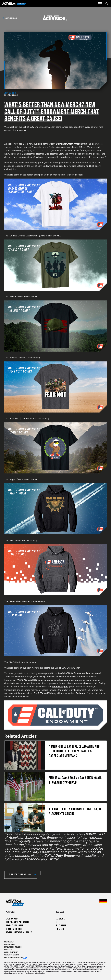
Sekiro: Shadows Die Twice (19, 933)
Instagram (61, 926)
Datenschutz (9, 950)
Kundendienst (10, 945)
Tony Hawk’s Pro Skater (18, 922)
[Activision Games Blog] (14, 4)
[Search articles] (107, 4)
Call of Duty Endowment (63, 856)
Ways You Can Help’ (27, 680)
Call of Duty (12, 919)
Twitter (53, 859)
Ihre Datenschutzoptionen (15, 958)
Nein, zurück (9, 18)
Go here (80, 693)
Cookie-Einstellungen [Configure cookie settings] (12, 955)
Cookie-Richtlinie (11, 952)
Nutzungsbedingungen (13, 947)
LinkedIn (60, 929)
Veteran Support (60, 687)
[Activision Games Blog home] (15, 903)
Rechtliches (9, 942)
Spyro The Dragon (15, 926)
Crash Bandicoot (14, 929)
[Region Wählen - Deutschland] (103, 901)
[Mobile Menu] (100, 4)
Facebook (32, 859)
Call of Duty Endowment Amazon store (68, 144)
